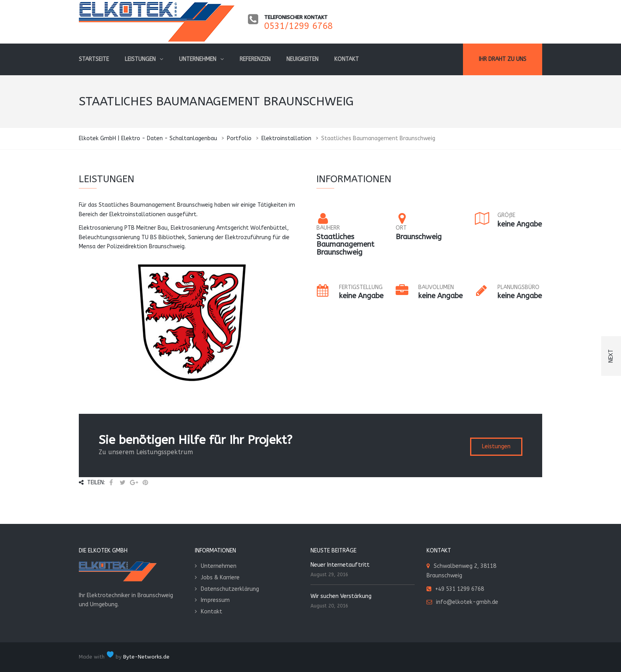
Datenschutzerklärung (230, 589)
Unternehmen (198, 59)
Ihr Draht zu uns (503, 59)
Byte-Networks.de (146, 657)
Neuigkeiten (302, 59)
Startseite (94, 59)
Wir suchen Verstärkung (341, 596)
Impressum (215, 600)
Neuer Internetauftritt (340, 565)
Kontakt (347, 59)
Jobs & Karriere (220, 578)
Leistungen (140, 59)
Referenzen (255, 59)
